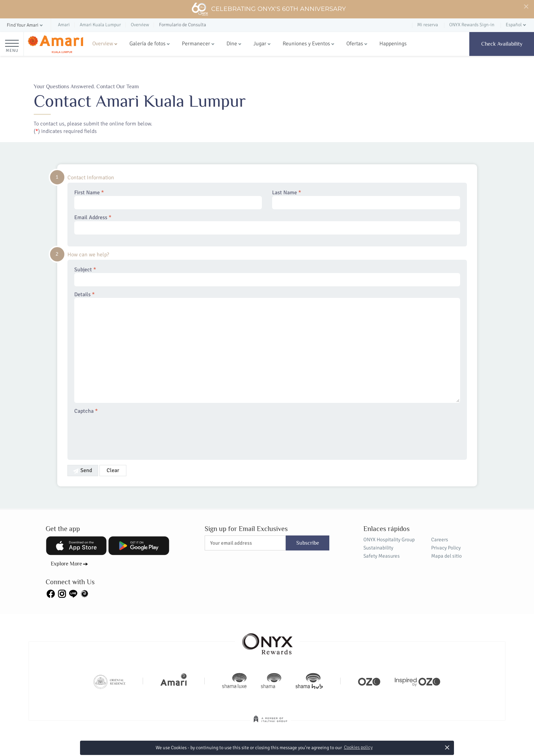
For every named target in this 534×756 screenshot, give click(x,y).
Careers (440, 540)
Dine (232, 44)
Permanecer (196, 44)
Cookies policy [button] (358, 747)
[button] (25, 25)
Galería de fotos (147, 44)
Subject (267, 276)
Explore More (66, 564)
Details (267, 347)
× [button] (447, 747)
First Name (168, 199)
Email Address (267, 224)
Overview (103, 44)
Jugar (260, 44)
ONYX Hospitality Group (389, 540)
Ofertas (355, 44)
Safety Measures (382, 556)
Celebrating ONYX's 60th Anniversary (269, 9)
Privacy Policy (446, 548)
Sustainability (378, 548)
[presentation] (126, 433)
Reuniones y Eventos (306, 44)
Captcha (86, 411)
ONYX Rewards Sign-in (472, 25)
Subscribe (308, 543)
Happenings (393, 44)
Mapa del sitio (446, 556)
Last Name (366, 199)
